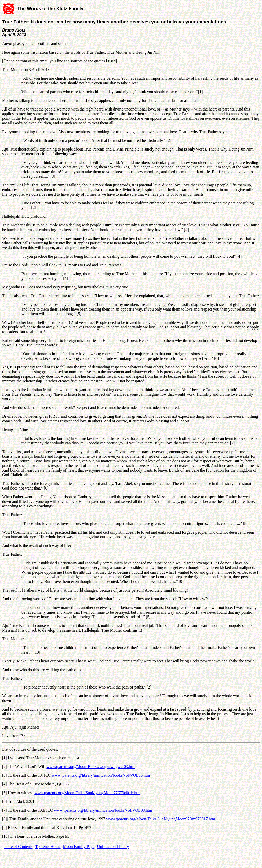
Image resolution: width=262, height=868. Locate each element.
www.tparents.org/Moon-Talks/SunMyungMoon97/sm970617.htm (161, 819)
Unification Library (113, 847)
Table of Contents (18, 847)
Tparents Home (48, 847)
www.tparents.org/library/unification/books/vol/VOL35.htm (101, 775)
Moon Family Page (79, 847)
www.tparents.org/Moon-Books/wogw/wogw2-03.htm (91, 767)
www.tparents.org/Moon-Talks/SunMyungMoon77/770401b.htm (87, 793)
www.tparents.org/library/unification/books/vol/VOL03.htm (103, 810)
